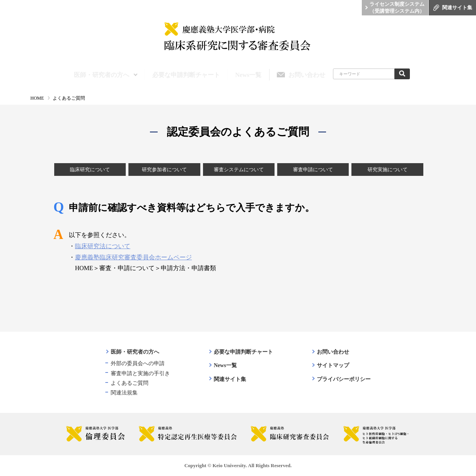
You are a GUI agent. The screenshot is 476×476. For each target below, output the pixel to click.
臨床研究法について (103, 246)
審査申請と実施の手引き (140, 373)
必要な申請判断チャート (243, 352)
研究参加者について (164, 170)
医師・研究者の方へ (135, 352)
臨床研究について (90, 170)
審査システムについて (239, 170)
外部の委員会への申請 (138, 363)
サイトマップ (333, 365)
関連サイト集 (230, 379)
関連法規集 (124, 393)
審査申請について (313, 170)
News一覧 (225, 365)
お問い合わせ (333, 352)
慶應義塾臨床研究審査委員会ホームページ (133, 257)
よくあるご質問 (130, 383)
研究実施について (388, 170)
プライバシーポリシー (344, 379)
